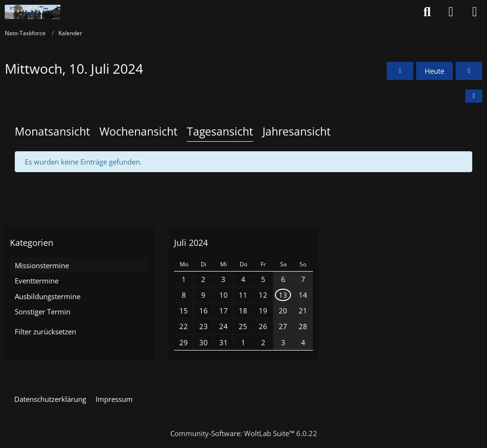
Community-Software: (244, 433)
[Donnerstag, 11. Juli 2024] (469, 71)
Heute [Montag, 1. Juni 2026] (434, 71)
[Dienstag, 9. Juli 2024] (400, 71)
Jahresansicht (297, 131)
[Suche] (427, 12)
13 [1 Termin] (283, 295)
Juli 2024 (191, 243)
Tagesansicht (220, 131)
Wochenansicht (138, 131)
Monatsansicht (52, 131)
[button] (474, 96)
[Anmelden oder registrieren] (451, 12)
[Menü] (475, 12)
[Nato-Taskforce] (33, 12)
